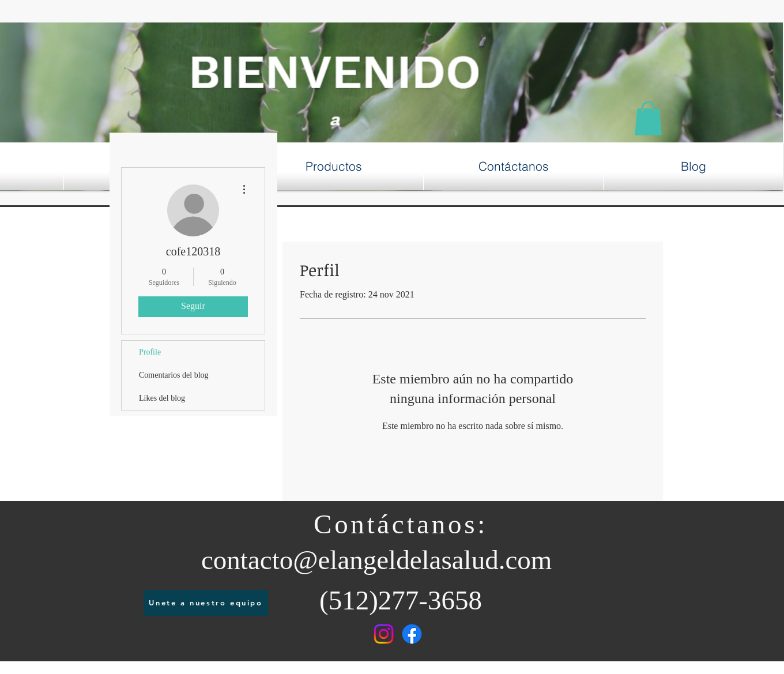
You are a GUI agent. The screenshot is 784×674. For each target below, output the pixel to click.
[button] (648, 118)
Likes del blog (162, 398)
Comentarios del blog (174, 375)
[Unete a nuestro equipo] (206, 603)
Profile (150, 352)
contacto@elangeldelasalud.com (376, 560)
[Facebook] (412, 634)
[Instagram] (384, 634)
